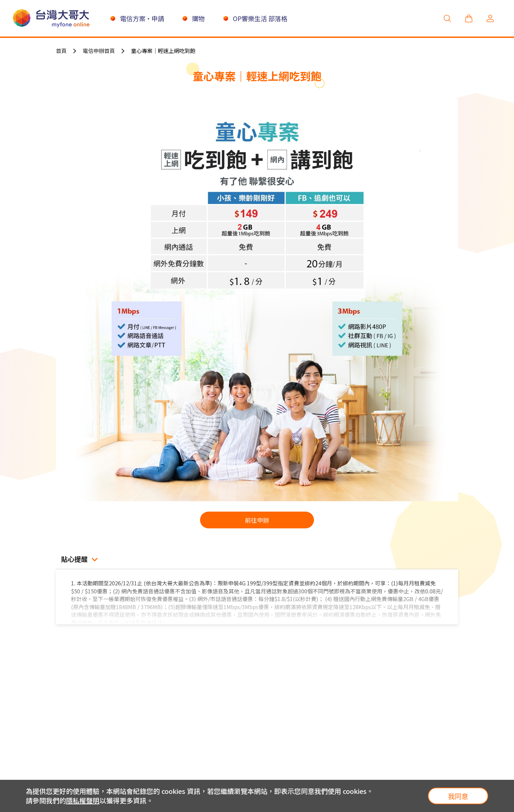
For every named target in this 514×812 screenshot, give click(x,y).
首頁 (61, 51)
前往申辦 (257, 520)
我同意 (458, 796)
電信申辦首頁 (99, 51)
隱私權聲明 (83, 800)
